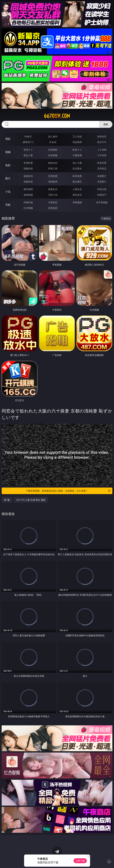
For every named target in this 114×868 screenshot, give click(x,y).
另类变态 (102, 168)
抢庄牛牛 (102, 142)
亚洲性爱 (28, 163)
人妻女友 (77, 189)
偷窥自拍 (28, 176)
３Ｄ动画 (102, 150)
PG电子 (28, 136)
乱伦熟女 (77, 168)
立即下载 (80, 861)
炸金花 (53, 142)
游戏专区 (102, 136)
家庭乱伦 (53, 189)
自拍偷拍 (53, 150)
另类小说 (53, 195)
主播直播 (77, 155)
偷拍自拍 (53, 163)
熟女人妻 (28, 155)
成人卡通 (77, 163)
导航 (8, 205)
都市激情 (28, 189)
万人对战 (77, 136)
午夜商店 (53, 202)
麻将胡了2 (28, 142)
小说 (8, 192)
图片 (8, 178)
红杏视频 (28, 208)
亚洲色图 (53, 176)
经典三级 (53, 168)
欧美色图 (77, 176)
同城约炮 (28, 202)
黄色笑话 (77, 195)
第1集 (7, 500)
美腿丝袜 (28, 182)
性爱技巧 (102, 195)
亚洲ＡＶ (28, 150)
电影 (8, 165)
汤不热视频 (102, 202)
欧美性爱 (102, 163)
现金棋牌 (77, 142)
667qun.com (57, 116)
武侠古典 (102, 189)
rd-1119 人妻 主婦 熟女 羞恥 (31, 500)
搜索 (106, 124)
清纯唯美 (53, 182)
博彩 (8, 139)
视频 (8, 152)
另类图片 (102, 182)
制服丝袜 (28, 168)
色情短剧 (53, 208)
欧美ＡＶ (77, 150)
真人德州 (53, 136)
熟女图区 (77, 182)
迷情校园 (28, 195)
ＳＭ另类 (102, 155)
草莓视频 (77, 202)
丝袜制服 (53, 155)
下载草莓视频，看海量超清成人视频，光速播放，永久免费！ (68, 491)
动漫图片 (102, 176)
